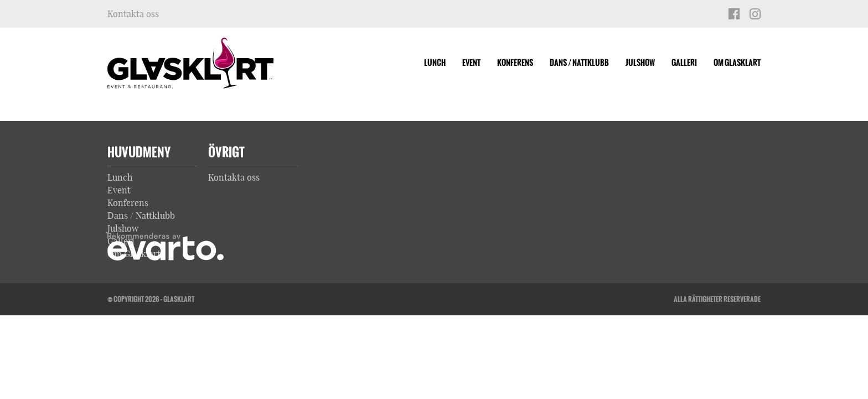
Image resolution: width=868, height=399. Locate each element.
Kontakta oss (133, 14)
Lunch (435, 63)
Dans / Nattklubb (579, 63)
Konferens (515, 63)
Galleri (684, 63)
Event (471, 63)
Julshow (640, 63)
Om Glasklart (737, 63)
